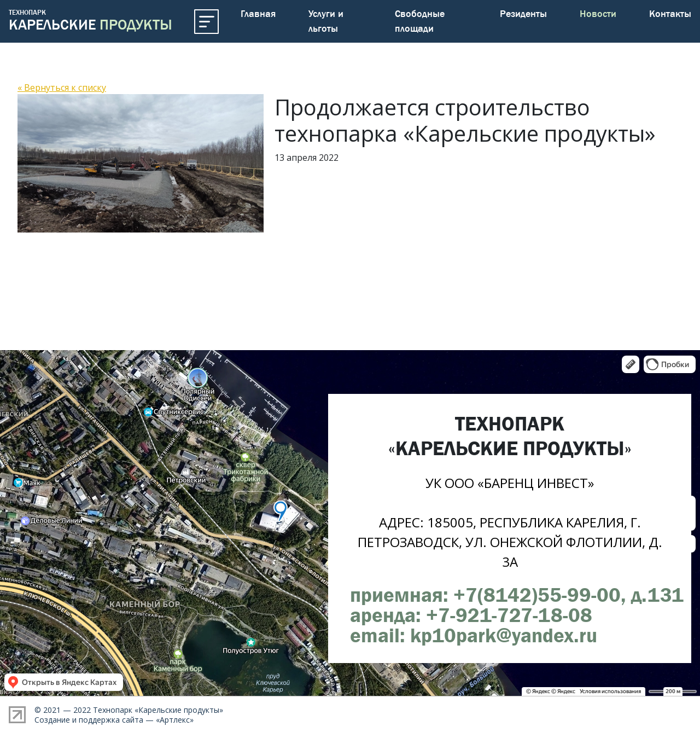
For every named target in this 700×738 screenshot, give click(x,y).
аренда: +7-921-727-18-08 (471, 615)
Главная (258, 14)
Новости (598, 14)
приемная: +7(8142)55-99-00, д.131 (517, 595)
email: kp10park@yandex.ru (474, 635)
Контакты (670, 14)
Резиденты (523, 14)
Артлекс (175, 720)
